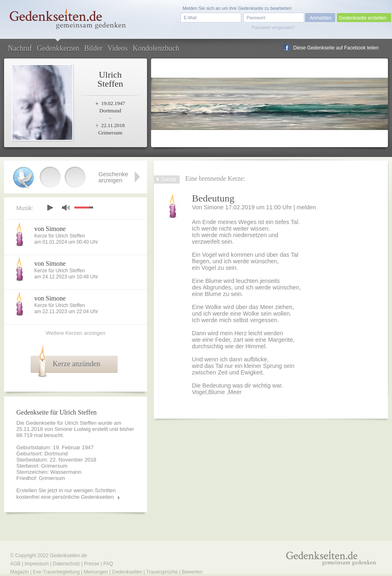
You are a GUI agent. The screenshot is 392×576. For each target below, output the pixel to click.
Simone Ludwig (72, 429)
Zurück (169, 179)
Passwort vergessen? (273, 27)
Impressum (37, 564)
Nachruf (20, 48)
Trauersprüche (162, 572)
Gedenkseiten (127, 572)
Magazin (19, 572)
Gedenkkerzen (58, 48)
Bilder (93, 48)
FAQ (108, 564)
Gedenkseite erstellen (363, 18)
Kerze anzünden (76, 364)
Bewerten (192, 572)
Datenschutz (66, 564)
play (50, 208)
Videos (118, 48)
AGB (15, 564)
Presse (92, 564)
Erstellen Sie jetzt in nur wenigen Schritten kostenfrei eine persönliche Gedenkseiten (66, 494)
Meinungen (96, 572)
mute (66, 207)
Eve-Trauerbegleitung (56, 572)
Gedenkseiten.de (68, 556)
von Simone (50, 229)
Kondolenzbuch (156, 48)
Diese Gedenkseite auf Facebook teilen (336, 48)
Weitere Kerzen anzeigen (76, 333)
